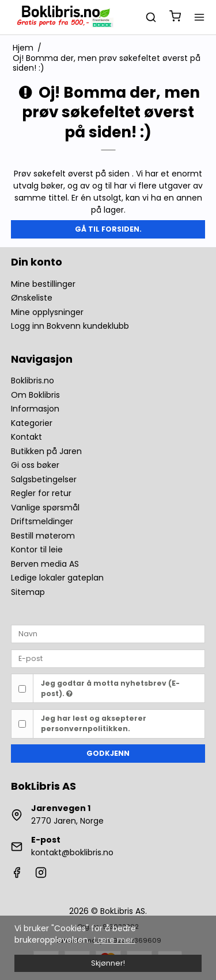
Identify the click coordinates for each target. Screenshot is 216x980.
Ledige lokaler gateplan (57, 578)
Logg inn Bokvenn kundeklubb (70, 326)
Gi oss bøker (35, 465)
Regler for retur (41, 493)
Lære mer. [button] (115, 940)
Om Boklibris (35, 395)
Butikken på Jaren (46, 451)
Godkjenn (108, 753)
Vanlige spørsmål (45, 508)
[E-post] (108, 658)
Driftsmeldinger (42, 521)
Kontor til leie (37, 549)
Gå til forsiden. (108, 229)
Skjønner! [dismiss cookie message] (108, 963)
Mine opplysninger (47, 312)
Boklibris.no (33, 381)
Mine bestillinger (43, 284)
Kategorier (32, 423)
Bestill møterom (43, 536)
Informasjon (35, 409)
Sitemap (28, 592)
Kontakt (26, 437)
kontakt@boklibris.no (72, 852)
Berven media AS (45, 564)
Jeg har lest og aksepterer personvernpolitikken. (94, 723)
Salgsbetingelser (44, 479)
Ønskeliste (32, 298)
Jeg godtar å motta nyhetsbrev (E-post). (110, 688)
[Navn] (108, 633)
